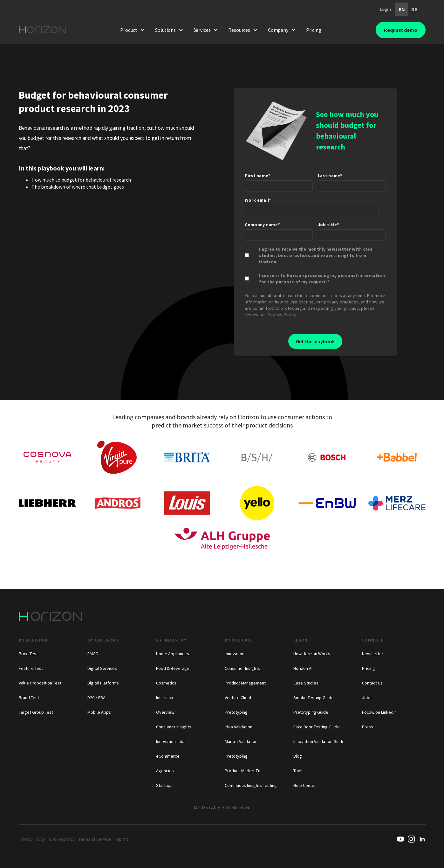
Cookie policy (62, 839)
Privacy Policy (282, 315)
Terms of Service (95, 839)
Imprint (121, 839)
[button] (133, 30)
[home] (42, 30)
